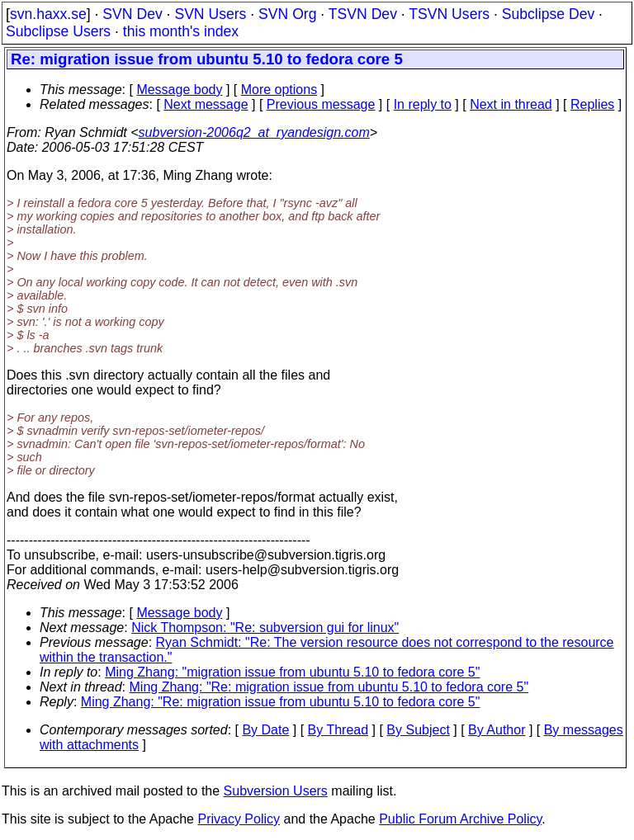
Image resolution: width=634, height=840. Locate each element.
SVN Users (210, 14)
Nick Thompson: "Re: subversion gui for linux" (265, 628)
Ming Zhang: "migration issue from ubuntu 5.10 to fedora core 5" (292, 672)
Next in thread (511, 104)
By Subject (418, 730)
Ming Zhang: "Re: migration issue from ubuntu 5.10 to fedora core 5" (329, 687)
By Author (497, 730)
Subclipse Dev (548, 14)
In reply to (423, 104)
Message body (179, 90)
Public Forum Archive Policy (460, 819)
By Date (265, 730)
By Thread (338, 730)
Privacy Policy (239, 819)
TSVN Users (449, 14)
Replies (592, 104)
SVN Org (287, 14)
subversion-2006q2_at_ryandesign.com (254, 132)
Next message (206, 104)
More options (279, 90)
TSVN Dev (363, 14)
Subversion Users (276, 791)
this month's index (181, 31)
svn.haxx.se (48, 14)
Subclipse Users (58, 31)
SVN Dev (132, 14)
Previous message (321, 104)
